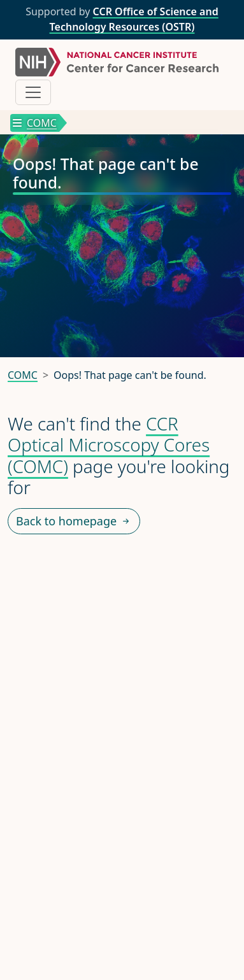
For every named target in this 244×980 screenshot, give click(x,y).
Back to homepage (74, 521)
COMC (35, 123)
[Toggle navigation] (33, 92)
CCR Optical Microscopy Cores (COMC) (109, 445)
